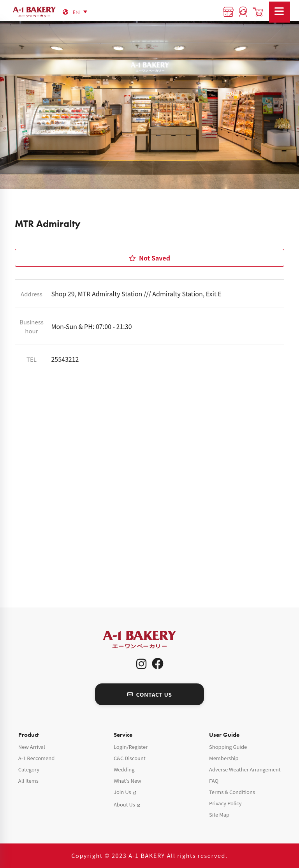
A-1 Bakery (149, 640)
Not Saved (149, 258)
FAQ (214, 781)
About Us (124, 804)
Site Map (219, 814)
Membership (224, 758)
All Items (28, 781)
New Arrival (32, 747)
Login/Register (131, 747)
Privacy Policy (225, 803)
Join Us (122, 792)
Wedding (124, 769)
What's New (128, 781)
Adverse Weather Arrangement (245, 769)
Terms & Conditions (232, 792)
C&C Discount (130, 758)
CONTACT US (150, 694)
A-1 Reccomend (37, 758)
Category (29, 769)
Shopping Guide (228, 747)
